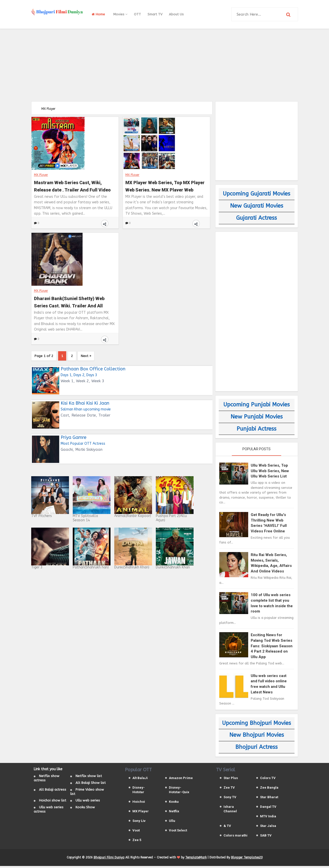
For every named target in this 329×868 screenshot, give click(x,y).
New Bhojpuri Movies (257, 735)
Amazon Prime (181, 780)
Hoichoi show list (53, 802)
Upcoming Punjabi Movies (257, 405)
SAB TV (266, 837)
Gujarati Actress (257, 218)
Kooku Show (85, 809)
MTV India (268, 818)
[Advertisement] (165, 64)
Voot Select (178, 832)
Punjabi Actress (257, 429)
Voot (136, 832)
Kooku (174, 803)
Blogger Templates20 (247, 859)
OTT (137, 14)
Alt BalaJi (140, 780)
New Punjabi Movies (257, 417)
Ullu (172, 823)
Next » (97, 357)
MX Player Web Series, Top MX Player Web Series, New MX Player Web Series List (165, 185)
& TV (227, 828)
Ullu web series (88, 802)
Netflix (174, 813)
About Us (176, 14)
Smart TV (155, 14)
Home (98, 14)
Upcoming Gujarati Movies (257, 194)
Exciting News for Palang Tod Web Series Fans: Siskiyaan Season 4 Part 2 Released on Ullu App (272, 646)
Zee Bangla (269, 789)
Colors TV (268, 780)
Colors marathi (235, 837)
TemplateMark (196, 859)
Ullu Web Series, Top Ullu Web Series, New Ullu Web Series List (270, 471)
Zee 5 (137, 842)
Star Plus (231, 780)
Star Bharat (269, 799)
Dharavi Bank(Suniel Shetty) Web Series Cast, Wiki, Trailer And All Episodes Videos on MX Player (69, 301)
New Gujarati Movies (257, 206)
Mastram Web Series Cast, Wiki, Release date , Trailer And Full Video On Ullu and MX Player (72, 185)
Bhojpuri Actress (257, 747)
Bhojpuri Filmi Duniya (109, 859)
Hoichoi (139, 803)
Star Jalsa (268, 828)
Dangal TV (268, 808)
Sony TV (230, 799)
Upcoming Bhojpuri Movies (257, 723)
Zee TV (229, 789)
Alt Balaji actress (53, 791)
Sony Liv (139, 823)
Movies (120, 14)
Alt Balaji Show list (91, 785)
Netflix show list (89, 778)
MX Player (41, 175)
